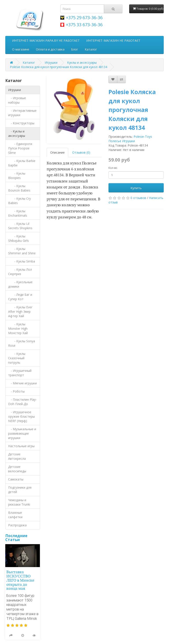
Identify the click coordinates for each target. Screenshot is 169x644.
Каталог (91, 49)
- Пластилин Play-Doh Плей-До (22, 402)
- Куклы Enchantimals (18, 213)
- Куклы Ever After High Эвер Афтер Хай (20, 312)
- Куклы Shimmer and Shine (22, 251)
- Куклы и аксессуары (17, 133)
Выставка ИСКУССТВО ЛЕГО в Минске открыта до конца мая (20, 581)
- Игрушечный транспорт (20, 373)
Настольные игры (21, 446)
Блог (75, 49)
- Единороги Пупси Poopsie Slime (20, 148)
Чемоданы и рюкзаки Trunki (19, 502)
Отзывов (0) (81, 152)
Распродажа (17, 525)
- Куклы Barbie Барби (22, 163)
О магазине (21, 49)
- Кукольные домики (20, 284)
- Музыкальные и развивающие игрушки (22, 433)
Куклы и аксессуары (82, 62)
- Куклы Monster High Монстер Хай (18, 329)
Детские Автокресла (17, 456)
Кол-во (113, 168)
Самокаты (16, 479)
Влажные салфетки (15, 515)
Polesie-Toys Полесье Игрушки (130, 139)
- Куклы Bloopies (17, 176)
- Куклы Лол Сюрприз (20, 272)
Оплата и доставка (50, 49)
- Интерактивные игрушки (22, 113)
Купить (136, 188)
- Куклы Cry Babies (19, 201)
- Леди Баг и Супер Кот (20, 297)
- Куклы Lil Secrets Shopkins (20, 226)
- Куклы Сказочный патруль (17, 358)
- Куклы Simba (22, 261)
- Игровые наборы (17, 100)
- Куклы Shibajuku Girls (18, 238)
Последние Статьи (16, 538)
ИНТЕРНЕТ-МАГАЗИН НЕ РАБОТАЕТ (113, 40)
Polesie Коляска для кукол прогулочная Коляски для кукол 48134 (59, 67)
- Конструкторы (21, 123)
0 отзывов (138, 198)
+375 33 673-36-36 (84, 25)
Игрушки (51, 62)
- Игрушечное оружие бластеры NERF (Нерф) (21, 416)
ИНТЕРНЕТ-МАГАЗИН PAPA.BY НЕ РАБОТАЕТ (46, 40)
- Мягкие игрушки (22, 383)
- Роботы (16, 391)
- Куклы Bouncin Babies (19, 188)
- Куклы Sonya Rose (22, 343)
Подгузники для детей (20, 490)
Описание (57, 152)
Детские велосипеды (17, 469)
